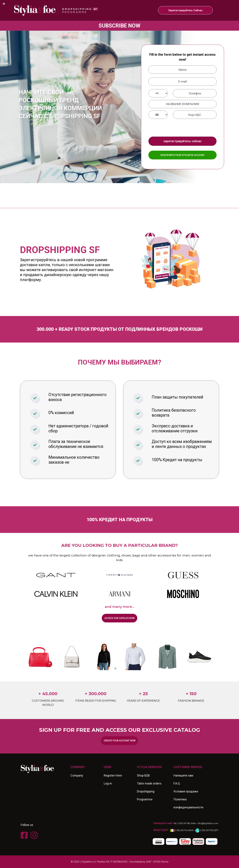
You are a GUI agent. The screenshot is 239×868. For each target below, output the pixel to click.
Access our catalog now (119, 618)
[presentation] (177, 128)
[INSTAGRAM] (35, 835)
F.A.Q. (177, 783)
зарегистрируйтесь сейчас (185, 10)
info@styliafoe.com (208, 823)
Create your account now (120, 741)
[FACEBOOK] (25, 835)
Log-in (108, 783)
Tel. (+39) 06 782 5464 (185, 823)
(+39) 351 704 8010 (182, 830)
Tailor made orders (149, 783)
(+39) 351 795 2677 (207, 830)
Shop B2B (143, 775)
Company (77, 775)
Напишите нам (183, 775)
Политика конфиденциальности (188, 803)
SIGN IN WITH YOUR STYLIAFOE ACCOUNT (182, 155)
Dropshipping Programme (146, 795)
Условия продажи (186, 791)
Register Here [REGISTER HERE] (113, 775)
